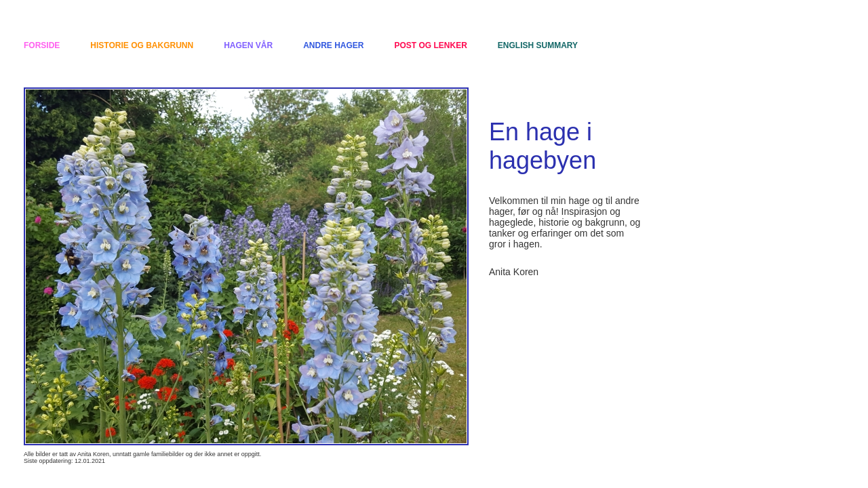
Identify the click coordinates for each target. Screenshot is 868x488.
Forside (42, 45)
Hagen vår (248, 45)
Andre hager (333, 45)
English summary (538, 45)
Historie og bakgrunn (142, 45)
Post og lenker (431, 45)
